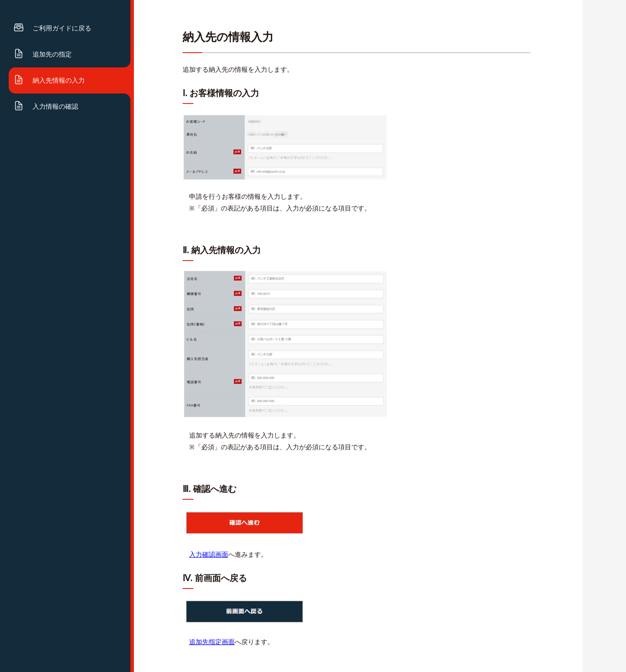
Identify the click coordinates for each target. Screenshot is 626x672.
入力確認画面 (209, 555)
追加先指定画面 (212, 642)
